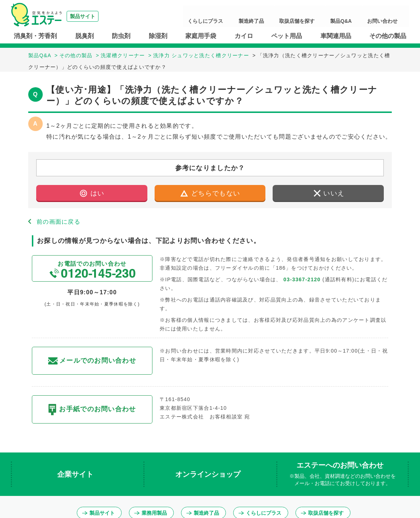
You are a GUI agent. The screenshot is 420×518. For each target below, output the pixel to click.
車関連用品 (336, 36)
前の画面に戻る (58, 222)
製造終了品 (289, 16)
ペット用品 (287, 36)
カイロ (244, 36)
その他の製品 (388, 36)
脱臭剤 (85, 36)
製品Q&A (358, 16)
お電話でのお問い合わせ (92, 269)
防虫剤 (121, 36)
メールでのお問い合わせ (92, 361)
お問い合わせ (389, 16)
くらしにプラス (254, 16)
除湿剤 (158, 36)
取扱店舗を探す (325, 16)
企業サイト (76, 474)
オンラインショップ (209, 474)
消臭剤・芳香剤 (35, 36)
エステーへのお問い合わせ (343, 474)
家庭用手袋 (201, 36)
